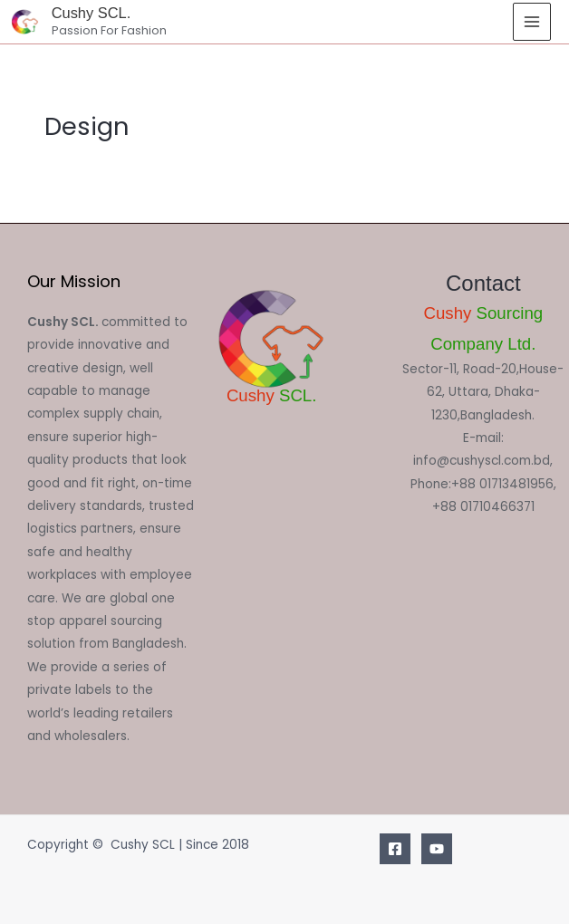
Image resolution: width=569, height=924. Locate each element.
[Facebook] (395, 849)
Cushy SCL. (92, 13)
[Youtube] (437, 849)
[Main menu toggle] (532, 22)
